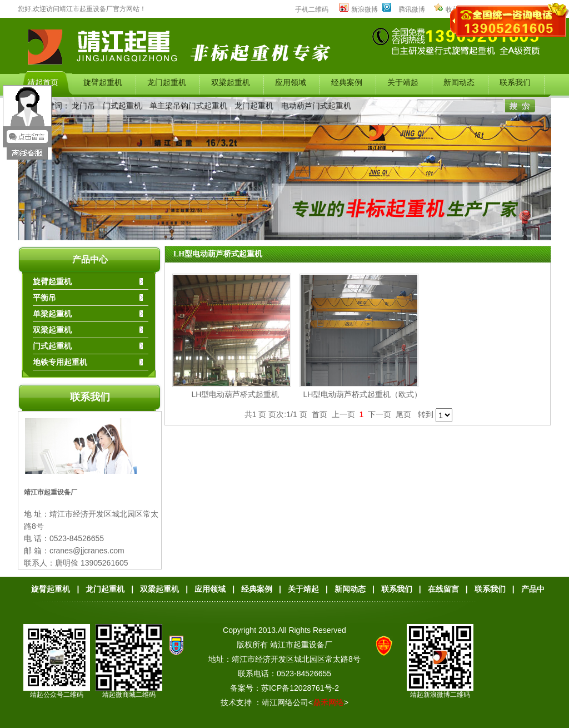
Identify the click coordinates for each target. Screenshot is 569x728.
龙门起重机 (254, 106)
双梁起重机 (159, 589)
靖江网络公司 (285, 702)
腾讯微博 (412, 9)
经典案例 (257, 589)
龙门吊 (83, 106)
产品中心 (90, 259)
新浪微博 (359, 9)
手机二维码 (312, 9)
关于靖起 (303, 589)
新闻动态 (350, 589)
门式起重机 (122, 106)
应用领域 (210, 589)
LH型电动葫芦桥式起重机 (218, 254)
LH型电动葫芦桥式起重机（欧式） (363, 394)
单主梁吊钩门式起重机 (188, 106)
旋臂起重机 (51, 589)
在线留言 (443, 589)
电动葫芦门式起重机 (316, 106)
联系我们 (90, 397)
